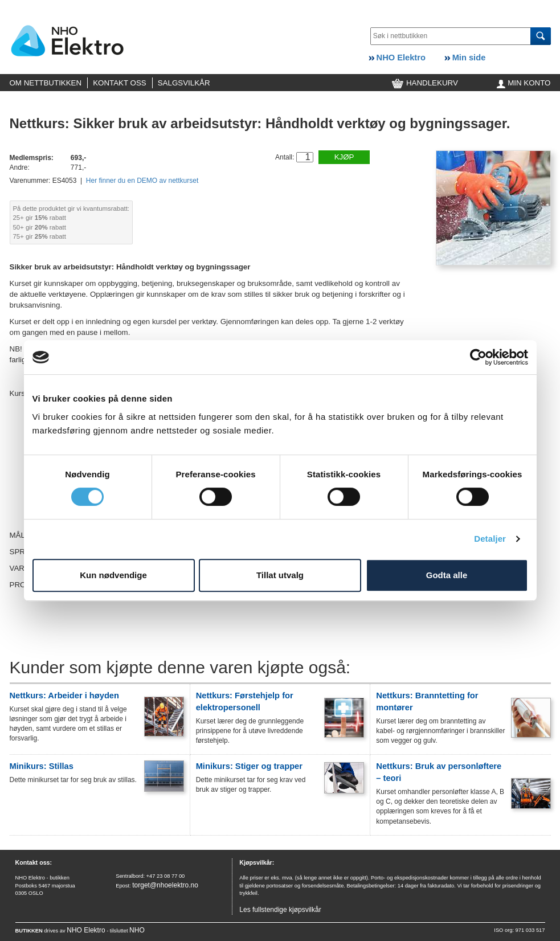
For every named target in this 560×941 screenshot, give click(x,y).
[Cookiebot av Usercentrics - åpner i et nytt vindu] (478, 357)
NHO (137, 930)
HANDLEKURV (425, 83)
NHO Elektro (397, 58)
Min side (465, 58)
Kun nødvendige (113, 575)
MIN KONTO (524, 83)
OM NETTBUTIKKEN (46, 83)
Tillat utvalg (280, 575)
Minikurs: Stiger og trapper (249, 766)
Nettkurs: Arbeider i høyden (64, 695)
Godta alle (447, 575)
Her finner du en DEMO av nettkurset (142, 181)
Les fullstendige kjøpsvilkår (280, 910)
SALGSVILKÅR (184, 83)
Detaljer (490, 539)
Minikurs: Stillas (42, 766)
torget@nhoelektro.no (165, 885)
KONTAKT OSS (120, 83)
